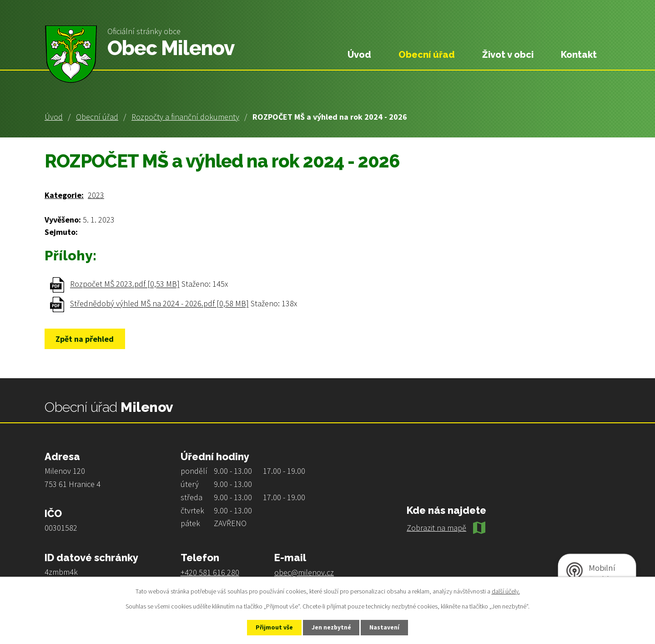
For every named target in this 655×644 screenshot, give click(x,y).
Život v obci (508, 55)
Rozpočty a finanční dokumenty (185, 117)
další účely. (506, 591)
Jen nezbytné (332, 627)
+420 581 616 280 (210, 572)
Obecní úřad (97, 117)
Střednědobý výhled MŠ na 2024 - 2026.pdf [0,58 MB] (159, 304)
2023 (96, 195)
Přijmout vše (272, 627)
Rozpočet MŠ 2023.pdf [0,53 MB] (125, 284)
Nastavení (387, 627)
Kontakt (579, 55)
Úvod (54, 117)
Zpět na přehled (86, 339)
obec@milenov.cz (304, 572)
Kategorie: (64, 195)
